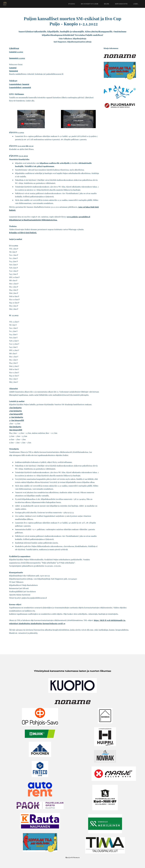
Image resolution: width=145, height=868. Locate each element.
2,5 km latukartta (16, 417)
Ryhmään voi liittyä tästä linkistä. (23, 233)
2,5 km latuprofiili (16, 420)
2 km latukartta (15, 411)
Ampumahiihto (120, 5)
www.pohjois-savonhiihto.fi (78, 217)
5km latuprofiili (16, 430)
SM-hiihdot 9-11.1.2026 (88, 5)
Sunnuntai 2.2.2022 (17, 58)
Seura (105, 5)
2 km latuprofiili (16, 414)
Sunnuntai (13, 71)
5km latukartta (15, 427)
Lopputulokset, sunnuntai (20, 87)
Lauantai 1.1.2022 (16, 52)
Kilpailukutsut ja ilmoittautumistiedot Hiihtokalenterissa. (33, 220)
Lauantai (13, 68)
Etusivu (70, 5)
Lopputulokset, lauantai (19, 84)
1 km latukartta (15, 408)
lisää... (135, 5)
